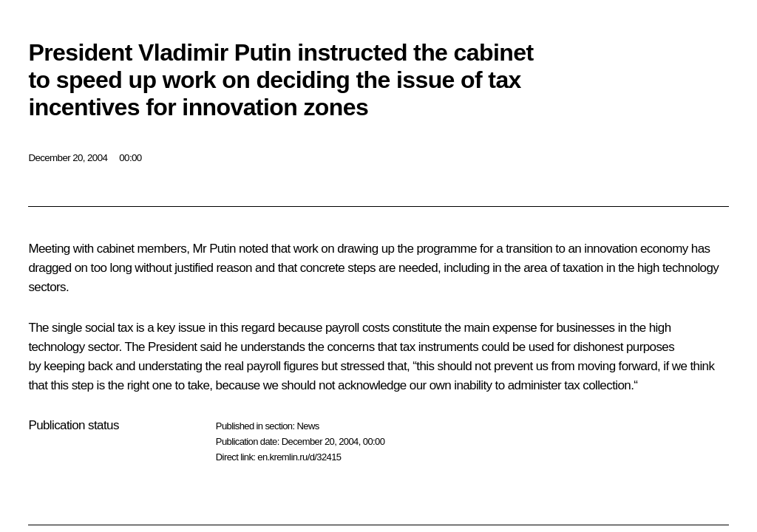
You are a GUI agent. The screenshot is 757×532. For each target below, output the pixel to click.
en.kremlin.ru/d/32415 (299, 457)
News (308, 426)
